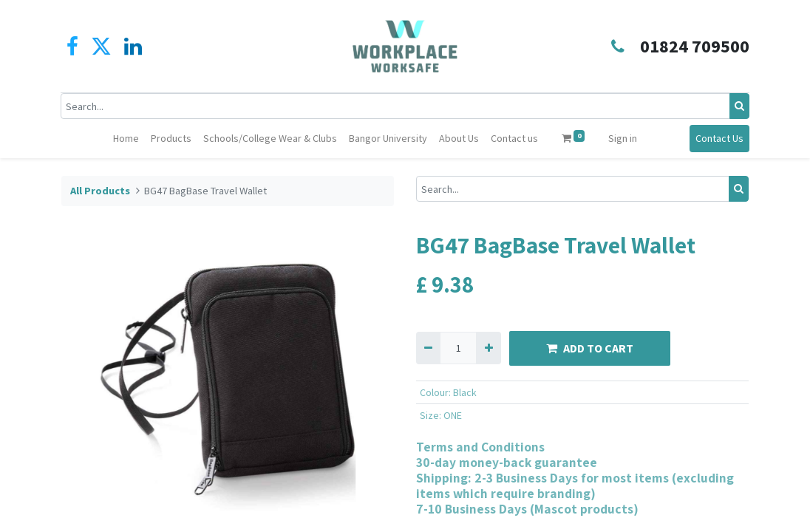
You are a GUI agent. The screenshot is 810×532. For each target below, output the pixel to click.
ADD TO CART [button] (590, 348)
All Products (100, 191)
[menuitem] (126, 139)
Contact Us (719, 138)
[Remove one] (428, 348)
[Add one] (488, 348)
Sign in (623, 138)
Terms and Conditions (480, 447)
